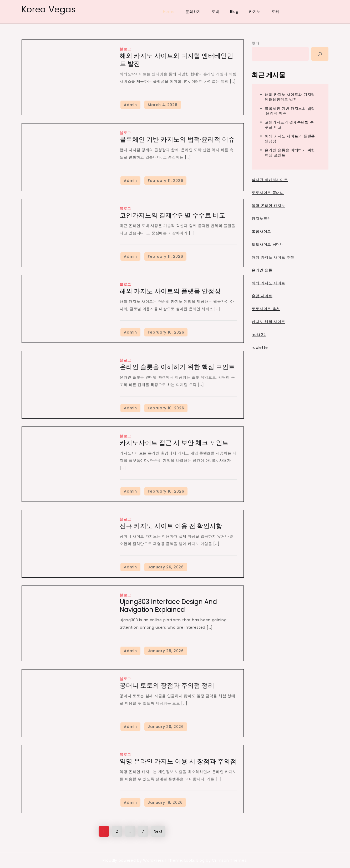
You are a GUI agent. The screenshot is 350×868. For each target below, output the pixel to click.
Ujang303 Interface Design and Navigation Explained (168, 606)
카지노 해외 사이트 (268, 322)
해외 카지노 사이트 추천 (273, 257)
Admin (130, 105)
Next (158, 831)
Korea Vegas (49, 9)
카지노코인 (261, 219)
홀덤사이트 (261, 231)
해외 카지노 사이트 (268, 283)
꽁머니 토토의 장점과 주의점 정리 (167, 685)
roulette (260, 348)
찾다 (255, 43)
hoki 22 (259, 335)
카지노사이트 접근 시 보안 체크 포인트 (174, 443)
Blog (234, 12)
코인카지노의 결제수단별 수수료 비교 (173, 215)
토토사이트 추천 (266, 309)
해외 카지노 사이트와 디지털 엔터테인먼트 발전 (176, 60)
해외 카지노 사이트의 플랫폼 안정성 (170, 291)
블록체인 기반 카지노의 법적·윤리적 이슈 (177, 139)
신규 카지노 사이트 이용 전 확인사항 (171, 526)
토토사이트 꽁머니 (268, 193)
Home (169, 12)
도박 (215, 12)
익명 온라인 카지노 (268, 206)
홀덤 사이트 (262, 296)
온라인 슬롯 (262, 270)
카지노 (255, 12)
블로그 (125, 49)
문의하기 (193, 12)
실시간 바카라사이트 (270, 180)
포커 (275, 12)
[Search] (320, 54)
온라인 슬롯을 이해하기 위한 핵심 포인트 (177, 367)
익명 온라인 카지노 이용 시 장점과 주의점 (178, 761)
